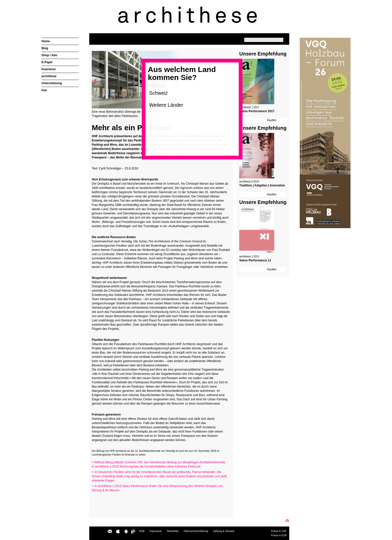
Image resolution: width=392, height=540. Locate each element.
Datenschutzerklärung (196, 531)
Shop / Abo (49, 55)
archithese (49, 76)
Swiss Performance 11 (255, 260)
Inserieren (49, 69)
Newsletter (173, 531)
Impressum (156, 531)
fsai (44, 90)
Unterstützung (52, 83)
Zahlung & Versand (224, 531)
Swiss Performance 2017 (257, 111)
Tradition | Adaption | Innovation (262, 185)
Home (46, 41)
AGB (142, 531)
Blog (45, 48)
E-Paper (47, 62)
